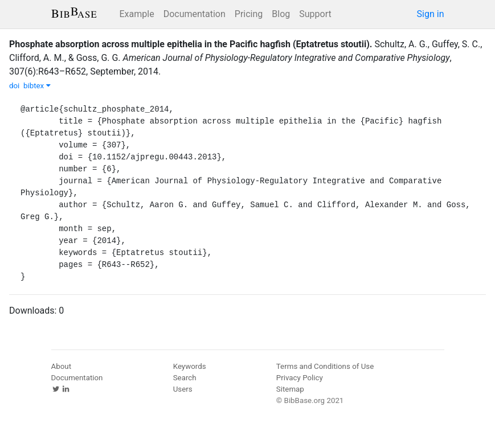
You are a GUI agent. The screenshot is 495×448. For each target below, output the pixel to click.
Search (185, 378)
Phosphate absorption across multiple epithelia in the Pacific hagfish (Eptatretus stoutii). (191, 44)
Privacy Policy (300, 378)
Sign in (431, 14)
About (62, 366)
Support (315, 14)
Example (137, 14)
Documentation (195, 14)
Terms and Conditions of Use (325, 366)
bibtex (37, 86)
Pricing (249, 14)
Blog (281, 14)
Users (183, 389)
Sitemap (290, 389)
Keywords (190, 366)
